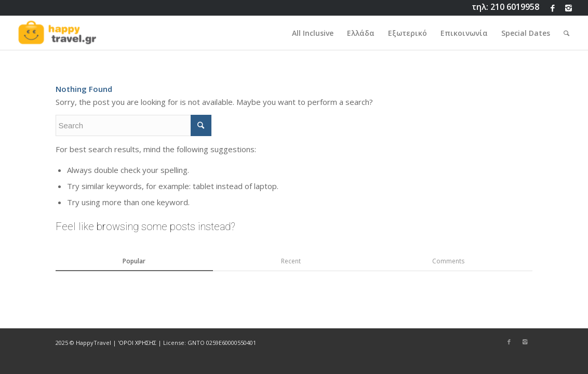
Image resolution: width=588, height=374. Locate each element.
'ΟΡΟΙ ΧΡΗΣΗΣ (137, 343)
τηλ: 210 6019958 (505, 7)
